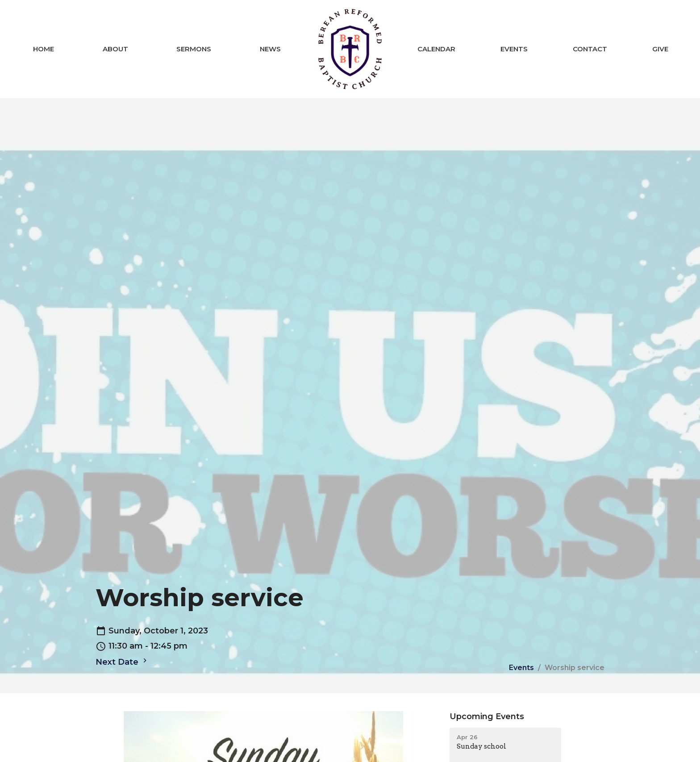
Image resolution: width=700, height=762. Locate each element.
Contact (590, 49)
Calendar (436, 49)
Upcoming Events (487, 716)
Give (660, 49)
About (115, 49)
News (270, 49)
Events (514, 49)
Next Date (122, 662)
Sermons (194, 49)
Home (44, 49)
